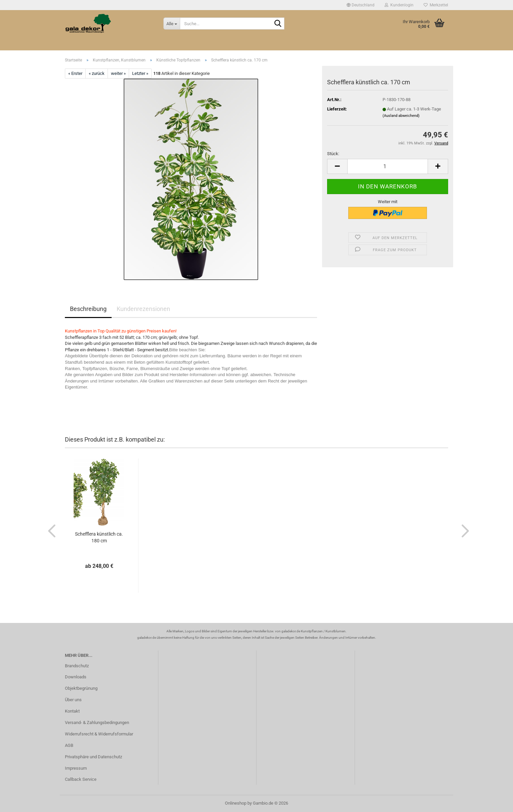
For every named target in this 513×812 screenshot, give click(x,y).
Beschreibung (88, 309)
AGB (69, 745)
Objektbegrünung (81, 688)
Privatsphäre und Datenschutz (93, 757)
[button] (361, 5)
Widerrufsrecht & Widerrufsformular (99, 734)
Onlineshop (236, 803)
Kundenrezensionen (143, 309)
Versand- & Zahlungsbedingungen (97, 723)
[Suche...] (172, 24)
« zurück (97, 73)
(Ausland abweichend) (401, 116)
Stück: (333, 154)
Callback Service (81, 779)
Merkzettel (436, 5)
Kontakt (72, 711)
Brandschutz (77, 666)
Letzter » (140, 73)
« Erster (75, 73)
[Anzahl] (388, 166)
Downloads (76, 677)
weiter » (118, 73)
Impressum (76, 768)
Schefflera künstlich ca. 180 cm (99, 537)
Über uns (73, 700)
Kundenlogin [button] (399, 5)
